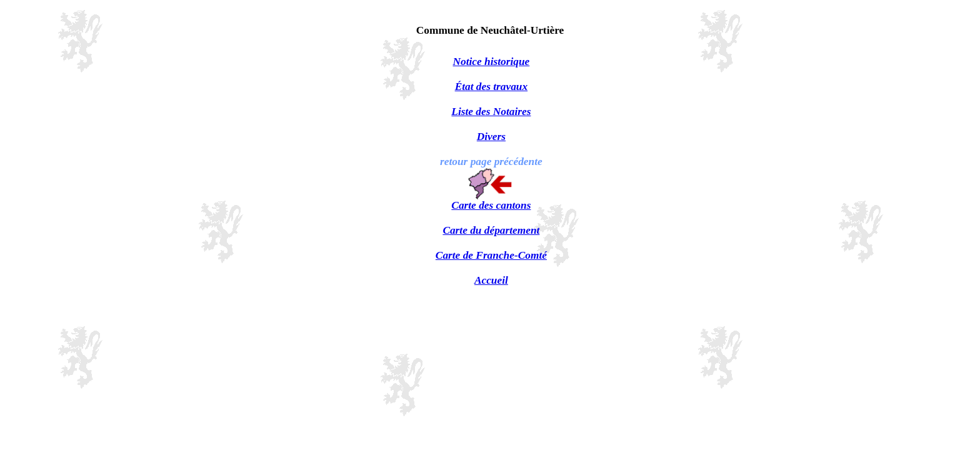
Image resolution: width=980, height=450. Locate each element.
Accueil (491, 280)
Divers (491, 137)
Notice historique (492, 62)
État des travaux (492, 87)
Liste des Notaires (491, 112)
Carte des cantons (491, 205)
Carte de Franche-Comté (491, 255)
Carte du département (491, 230)
